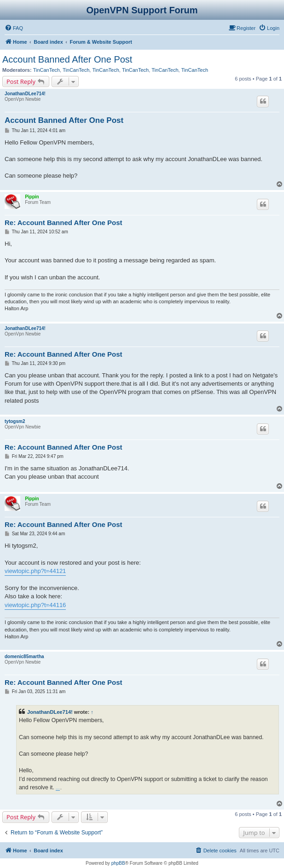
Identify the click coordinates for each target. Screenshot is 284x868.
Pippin (32, 197)
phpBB (118, 863)
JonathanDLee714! (25, 94)
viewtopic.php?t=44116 (35, 605)
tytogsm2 (15, 421)
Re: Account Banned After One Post (64, 223)
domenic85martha (24, 657)
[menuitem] (14, 28)
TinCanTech (46, 70)
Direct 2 (58, 789)
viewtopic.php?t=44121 (35, 571)
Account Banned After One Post (67, 59)
